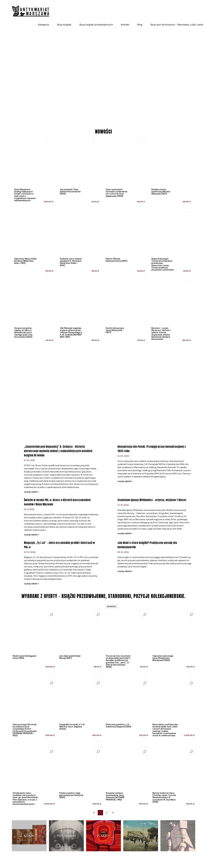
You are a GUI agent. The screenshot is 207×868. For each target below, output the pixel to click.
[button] (51, 615)
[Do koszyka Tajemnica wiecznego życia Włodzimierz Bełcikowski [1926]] (191, 608)
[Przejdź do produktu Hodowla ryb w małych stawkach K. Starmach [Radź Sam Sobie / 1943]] (79, 240)
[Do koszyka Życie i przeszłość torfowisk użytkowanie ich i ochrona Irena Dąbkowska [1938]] (142, 140)
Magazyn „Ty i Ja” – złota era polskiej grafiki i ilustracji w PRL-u (59, 545)
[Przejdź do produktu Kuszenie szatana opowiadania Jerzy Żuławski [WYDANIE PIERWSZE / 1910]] (127, 766)
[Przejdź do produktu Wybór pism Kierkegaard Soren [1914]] (34, 629)
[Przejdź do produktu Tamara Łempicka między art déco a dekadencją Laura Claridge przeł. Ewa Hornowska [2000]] (33, 309)
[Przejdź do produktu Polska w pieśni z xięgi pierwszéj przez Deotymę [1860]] (80, 766)
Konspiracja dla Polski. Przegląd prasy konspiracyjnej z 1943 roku (152, 449)
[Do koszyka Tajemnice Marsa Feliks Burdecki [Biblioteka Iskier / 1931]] (50, 209)
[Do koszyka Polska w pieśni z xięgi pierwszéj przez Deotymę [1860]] (98, 745)
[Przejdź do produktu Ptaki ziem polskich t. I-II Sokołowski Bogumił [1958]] (127, 697)
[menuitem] (44, 25)
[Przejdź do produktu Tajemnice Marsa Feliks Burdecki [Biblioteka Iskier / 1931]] (33, 240)
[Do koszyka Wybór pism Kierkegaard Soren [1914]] (51, 608)
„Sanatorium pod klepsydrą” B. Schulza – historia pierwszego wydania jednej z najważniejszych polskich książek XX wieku (58, 451)
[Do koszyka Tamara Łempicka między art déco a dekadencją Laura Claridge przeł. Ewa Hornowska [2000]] (50, 278)
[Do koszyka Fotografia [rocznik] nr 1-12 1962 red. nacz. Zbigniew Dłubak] (98, 676)
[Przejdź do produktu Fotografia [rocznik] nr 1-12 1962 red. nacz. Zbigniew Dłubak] (80, 697)
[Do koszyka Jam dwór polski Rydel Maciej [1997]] (98, 608)
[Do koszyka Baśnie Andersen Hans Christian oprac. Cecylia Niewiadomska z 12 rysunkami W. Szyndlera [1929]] (191, 745)
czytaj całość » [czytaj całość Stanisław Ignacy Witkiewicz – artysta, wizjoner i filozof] (125, 533)
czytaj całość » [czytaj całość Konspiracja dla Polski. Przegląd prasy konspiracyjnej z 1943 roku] (125, 481)
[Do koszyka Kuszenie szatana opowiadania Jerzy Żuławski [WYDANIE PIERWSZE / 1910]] (145, 745)
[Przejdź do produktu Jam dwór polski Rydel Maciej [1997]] (80, 629)
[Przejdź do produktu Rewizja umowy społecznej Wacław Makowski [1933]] (170, 170)
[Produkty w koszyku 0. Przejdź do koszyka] (193, 11)
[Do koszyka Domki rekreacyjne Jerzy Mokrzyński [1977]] (142, 278)
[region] (103, 76)
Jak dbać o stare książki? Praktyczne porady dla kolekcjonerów (147, 545)
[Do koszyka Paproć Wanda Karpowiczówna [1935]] (142, 209)
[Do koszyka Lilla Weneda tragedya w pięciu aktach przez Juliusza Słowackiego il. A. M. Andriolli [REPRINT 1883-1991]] (96, 278)
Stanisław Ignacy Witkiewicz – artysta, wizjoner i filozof (152, 500)
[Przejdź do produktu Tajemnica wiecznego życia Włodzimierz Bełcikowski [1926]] (173, 629)
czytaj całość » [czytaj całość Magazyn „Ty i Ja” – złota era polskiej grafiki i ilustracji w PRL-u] (31, 584)
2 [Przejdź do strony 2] (107, 813)
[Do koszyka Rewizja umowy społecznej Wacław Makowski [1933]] (187, 140)
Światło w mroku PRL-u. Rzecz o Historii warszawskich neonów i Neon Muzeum (57, 502)
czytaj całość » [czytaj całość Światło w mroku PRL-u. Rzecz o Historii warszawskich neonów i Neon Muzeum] (31, 535)
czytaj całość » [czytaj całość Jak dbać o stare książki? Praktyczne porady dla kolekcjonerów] (125, 571)
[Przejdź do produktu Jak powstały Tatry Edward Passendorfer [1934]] (79, 170)
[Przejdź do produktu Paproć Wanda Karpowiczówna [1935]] (124, 240)
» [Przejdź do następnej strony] (113, 812)
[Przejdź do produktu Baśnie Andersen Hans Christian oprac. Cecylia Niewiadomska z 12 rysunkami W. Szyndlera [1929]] (173, 766)
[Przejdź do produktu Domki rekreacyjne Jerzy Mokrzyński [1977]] (124, 309)
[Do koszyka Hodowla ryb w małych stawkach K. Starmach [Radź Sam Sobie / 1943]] (96, 209)
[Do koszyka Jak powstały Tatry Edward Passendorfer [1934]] (96, 140)
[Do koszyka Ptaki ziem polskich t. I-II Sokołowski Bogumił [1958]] (145, 676)
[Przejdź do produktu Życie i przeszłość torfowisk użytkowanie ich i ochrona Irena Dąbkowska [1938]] (124, 170)
